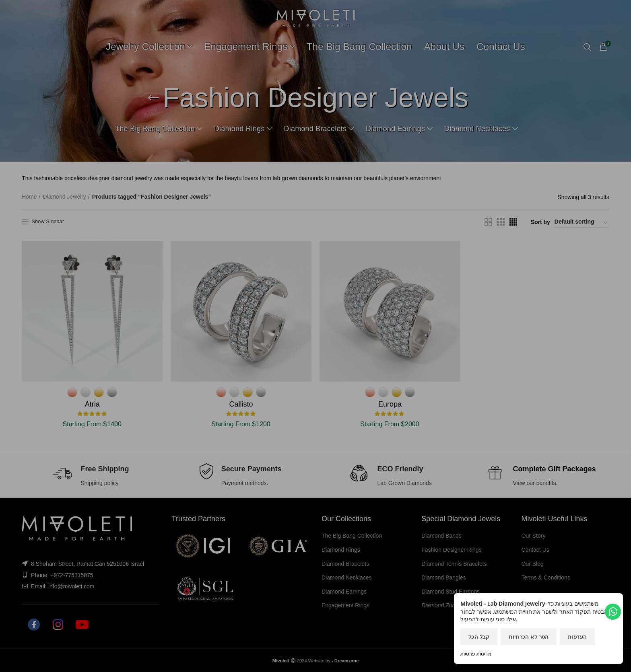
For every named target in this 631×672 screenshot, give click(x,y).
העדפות (577, 637)
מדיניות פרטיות (476, 654)
